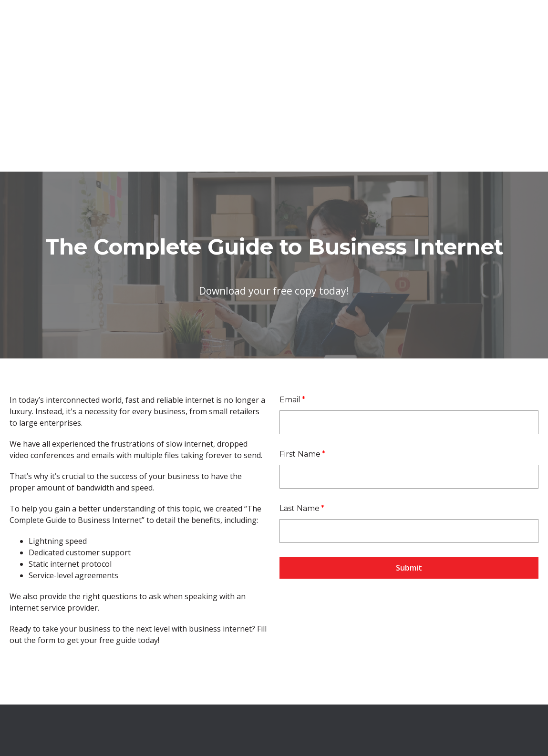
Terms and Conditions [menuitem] (352, 703)
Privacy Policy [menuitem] (416, 703)
